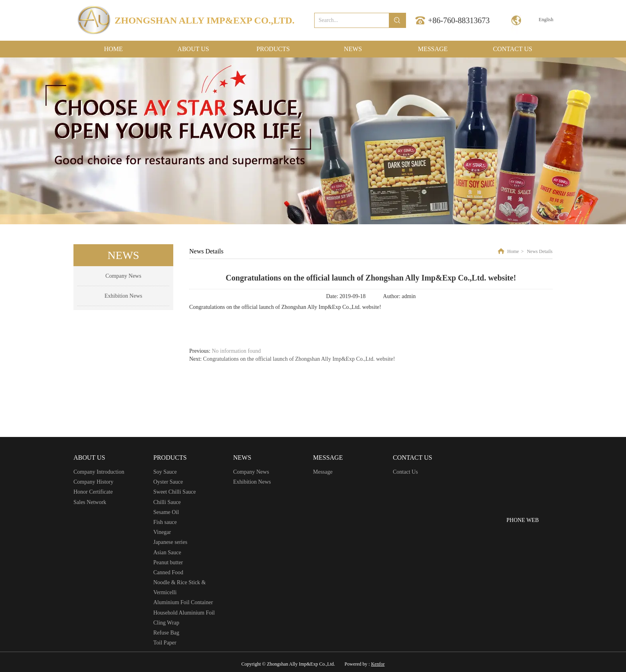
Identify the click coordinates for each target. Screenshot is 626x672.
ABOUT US (89, 458)
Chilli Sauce (167, 502)
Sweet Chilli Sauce (175, 492)
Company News (251, 472)
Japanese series (170, 542)
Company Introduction (99, 472)
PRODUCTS (170, 458)
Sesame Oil (166, 512)
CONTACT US (412, 458)
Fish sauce (165, 522)
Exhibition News (252, 482)
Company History (93, 482)
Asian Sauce (167, 552)
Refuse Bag (166, 633)
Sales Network (90, 502)
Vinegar (162, 532)
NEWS (242, 458)
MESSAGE (328, 458)
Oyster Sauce (168, 482)
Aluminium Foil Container (183, 602)
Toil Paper (165, 643)
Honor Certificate (93, 492)
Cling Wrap (166, 623)
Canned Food (168, 572)
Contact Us (405, 472)
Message (323, 472)
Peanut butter (168, 562)
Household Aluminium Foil (184, 613)
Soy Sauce (165, 472)
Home (513, 251)
